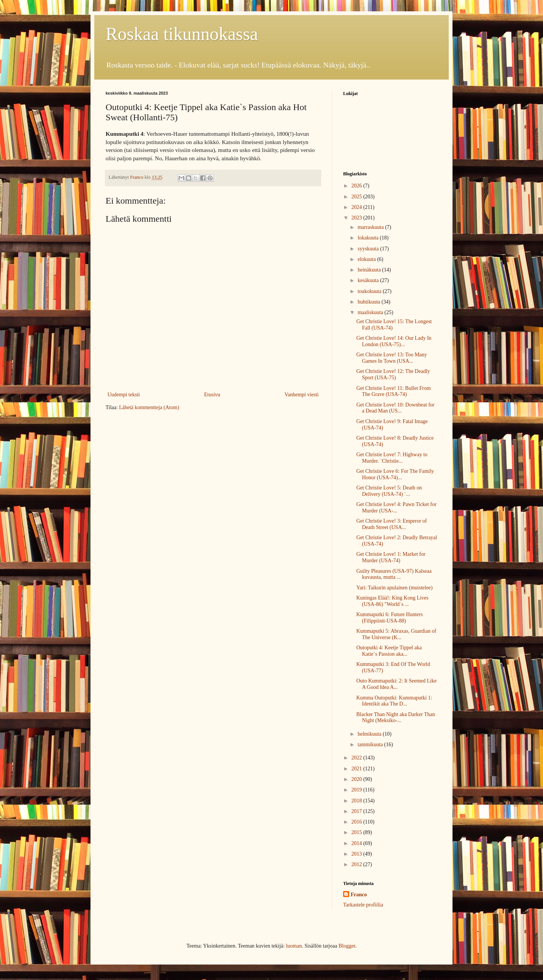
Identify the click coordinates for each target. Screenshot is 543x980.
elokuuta (367, 259)
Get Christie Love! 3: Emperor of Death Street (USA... (392, 524)
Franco (359, 895)
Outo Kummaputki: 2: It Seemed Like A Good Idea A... (397, 684)
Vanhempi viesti (301, 395)
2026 (357, 186)
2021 (357, 769)
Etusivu (212, 395)
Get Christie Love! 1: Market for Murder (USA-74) (391, 557)
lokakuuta (369, 238)
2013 (357, 854)
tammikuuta (371, 745)
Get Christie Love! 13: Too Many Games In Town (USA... (392, 358)
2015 (357, 832)
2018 (357, 801)
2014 (357, 843)
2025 (357, 197)
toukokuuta (370, 291)
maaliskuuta (371, 312)
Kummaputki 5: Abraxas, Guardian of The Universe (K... (396, 634)
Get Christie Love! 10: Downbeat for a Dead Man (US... (395, 408)
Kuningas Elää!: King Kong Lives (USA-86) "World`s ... (392, 601)
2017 (357, 811)
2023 (357, 218)
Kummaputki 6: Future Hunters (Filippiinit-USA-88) (390, 618)
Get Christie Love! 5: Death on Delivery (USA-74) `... (389, 491)
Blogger (347, 946)
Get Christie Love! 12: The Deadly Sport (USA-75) (393, 374)
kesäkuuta (369, 280)
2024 (357, 207)
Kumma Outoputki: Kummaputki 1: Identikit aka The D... (394, 701)
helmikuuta (370, 734)
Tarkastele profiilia (363, 905)
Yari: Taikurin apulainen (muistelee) (394, 588)
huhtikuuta (369, 302)
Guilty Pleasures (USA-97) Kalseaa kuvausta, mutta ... (394, 574)
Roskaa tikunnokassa (182, 34)
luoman (294, 946)
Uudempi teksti (124, 395)
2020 (357, 779)
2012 (357, 864)
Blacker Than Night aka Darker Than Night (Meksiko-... (396, 718)
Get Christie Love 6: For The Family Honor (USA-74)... (395, 474)
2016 (357, 822)
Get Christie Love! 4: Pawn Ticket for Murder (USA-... (396, 508)
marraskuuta (371, 227)
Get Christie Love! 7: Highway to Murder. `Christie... (392, 458)
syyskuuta (369, 249)
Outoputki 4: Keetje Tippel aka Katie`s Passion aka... (389, 651)
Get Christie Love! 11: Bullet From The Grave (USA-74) (393, 391)
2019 (357, 790)
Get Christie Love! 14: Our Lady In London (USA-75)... (394, 341)
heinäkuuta (370, 270)
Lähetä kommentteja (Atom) (149, 407)
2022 (357, 758)
